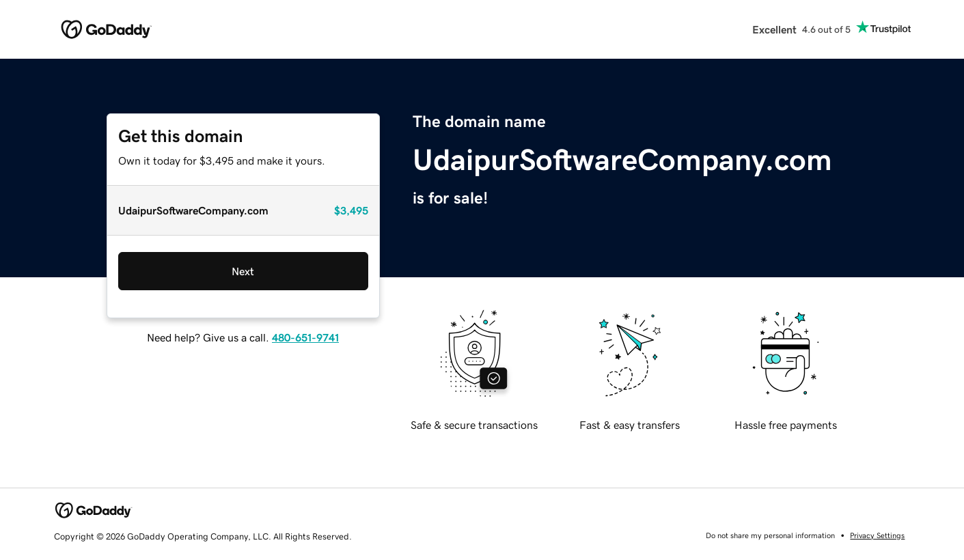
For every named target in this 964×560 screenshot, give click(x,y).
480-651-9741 (305, 337)
